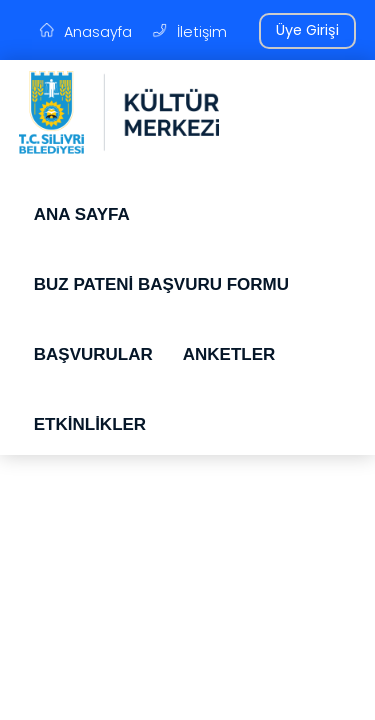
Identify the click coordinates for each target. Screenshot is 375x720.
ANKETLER (229, 354)
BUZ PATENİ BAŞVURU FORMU (161, 284)
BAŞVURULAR (93, 354)
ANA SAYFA (82, 214)
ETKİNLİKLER (90, 424)
